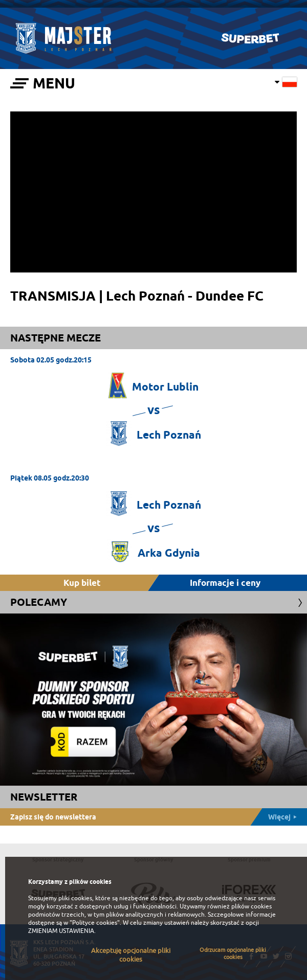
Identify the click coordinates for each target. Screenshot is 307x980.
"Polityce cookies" (95, 923)
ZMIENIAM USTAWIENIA (61, 931)
